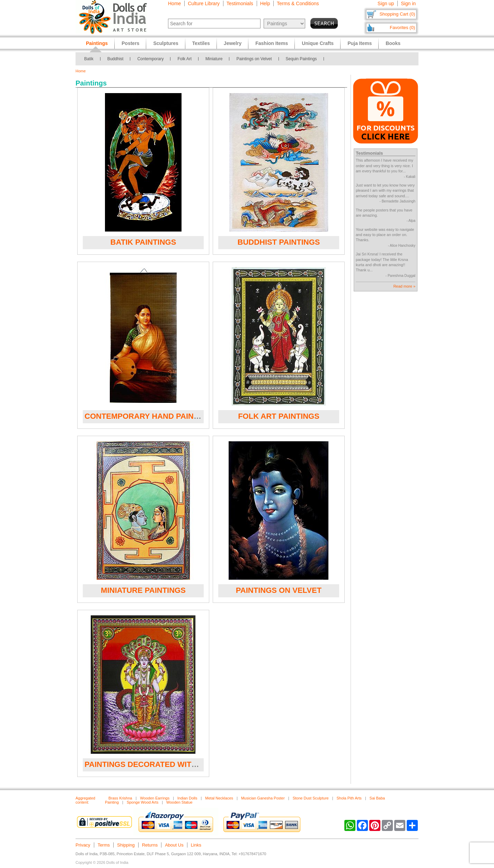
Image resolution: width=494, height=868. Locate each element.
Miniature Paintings (143, 590)
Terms (104, 845)
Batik (89, 59)
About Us (174, 845)
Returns (150, 845)
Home (174, 3)
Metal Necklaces (219, 798)
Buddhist (116, 59)
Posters (130, 43)
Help (265, 3)
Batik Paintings (143, 242)
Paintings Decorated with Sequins (159, 764)
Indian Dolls (187, 798)
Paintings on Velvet (254, 59)
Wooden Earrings (155, 798)
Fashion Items (272, 43)
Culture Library (204, 3)
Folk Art (184, 59)
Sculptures (166, 43)
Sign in (408, 3)
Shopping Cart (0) (397, 14)
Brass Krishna (120, 798)
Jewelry (233, 43)
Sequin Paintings (301, 59)
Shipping (126, 845)
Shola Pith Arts (349, 798)
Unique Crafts (318, 43)
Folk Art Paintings (279, 416)
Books (393, 43)
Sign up (386, 3)
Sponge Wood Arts (143, 802)
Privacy (83, 845)
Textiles (201, 43)
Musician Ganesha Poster (263, 798)
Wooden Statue (179, 802)
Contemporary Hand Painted (147, 416)
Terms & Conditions (298, 3)
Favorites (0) (402, 28)
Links (196, 845)
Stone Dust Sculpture (311, 798)
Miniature (214, 59)
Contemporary (150, 59)
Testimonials (240, 3)
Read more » (404, 286)
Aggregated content (85, 800)
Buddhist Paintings (279, 242)
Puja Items (360, 43)
